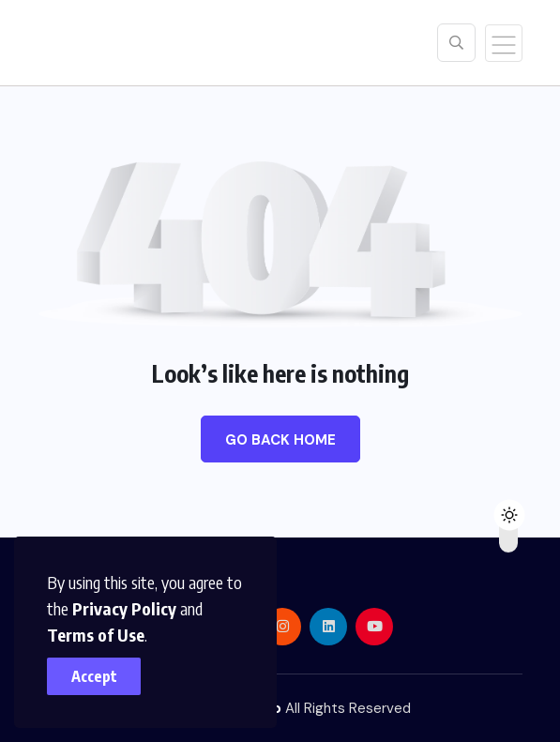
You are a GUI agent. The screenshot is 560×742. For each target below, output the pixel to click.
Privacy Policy (124, 608)
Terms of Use (96, 635)
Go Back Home (280, 440)
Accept (94, 676)
